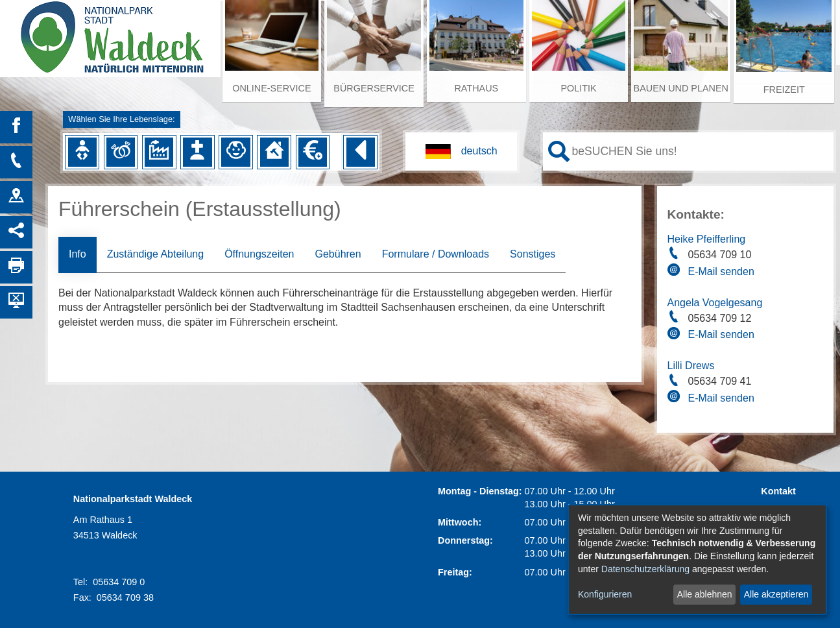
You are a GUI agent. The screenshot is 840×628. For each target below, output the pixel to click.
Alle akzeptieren (776, 594)
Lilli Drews (691, 366)
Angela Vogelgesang (715, 303)
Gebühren (338, 254)
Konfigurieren (605, 594)
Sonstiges (533, 254)
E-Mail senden (721, 272)
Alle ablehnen (705, 594)
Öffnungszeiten (259, 254)
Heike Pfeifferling (707, 239)
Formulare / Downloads (436, 254)
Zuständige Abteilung (155, 254)
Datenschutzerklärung (645, 569)
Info (78, 254)
